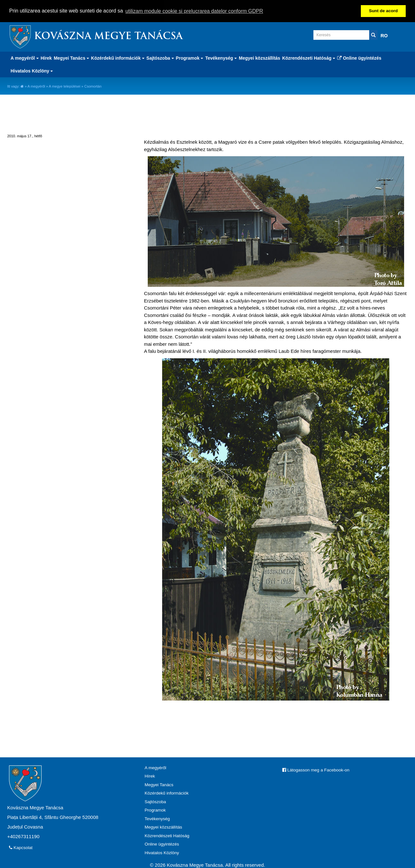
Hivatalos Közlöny (162, 852)
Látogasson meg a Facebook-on (316, 769)
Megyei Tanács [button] (71, 57)
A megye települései (64, 86)
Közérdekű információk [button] (118, 57)
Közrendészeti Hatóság (167, 835)
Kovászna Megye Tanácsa (108, 36)
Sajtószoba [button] (160, 57)
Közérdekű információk (166, 793)
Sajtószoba (155, 801)
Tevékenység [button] (221, 57)
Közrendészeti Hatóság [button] (309, 57)
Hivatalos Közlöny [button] (32, 70)
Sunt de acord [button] (383, 11)
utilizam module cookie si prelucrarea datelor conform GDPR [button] (194, 11)
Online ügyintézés (359, 57)
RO (384, 35)
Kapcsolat (21, 847)
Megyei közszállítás (259, 57)
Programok (155, 810)
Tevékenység (157, 818)
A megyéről (36, 86)
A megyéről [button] (25, 57)
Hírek (46, 57)
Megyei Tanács (159, 784)
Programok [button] (190, 57)
